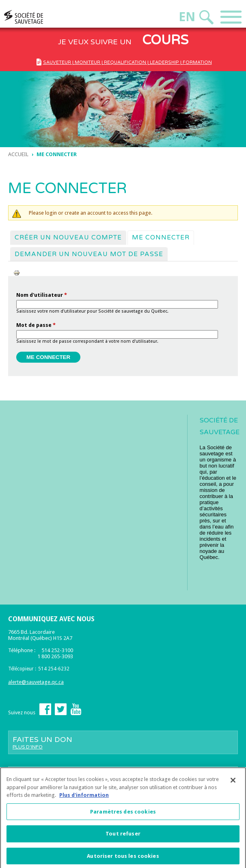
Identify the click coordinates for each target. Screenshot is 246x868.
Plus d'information (84, 798)
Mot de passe (36, 325)
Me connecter (163, 237)
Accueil (18, 154)
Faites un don (123, 742)
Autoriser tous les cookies (123, 859)
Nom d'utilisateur (42, 295)
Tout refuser (123, 837)
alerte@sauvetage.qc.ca (36, 682)
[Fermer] (233, 783)
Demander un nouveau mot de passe (89, 254)
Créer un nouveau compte (68, 237)
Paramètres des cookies (123, 815)
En (187, 17)
